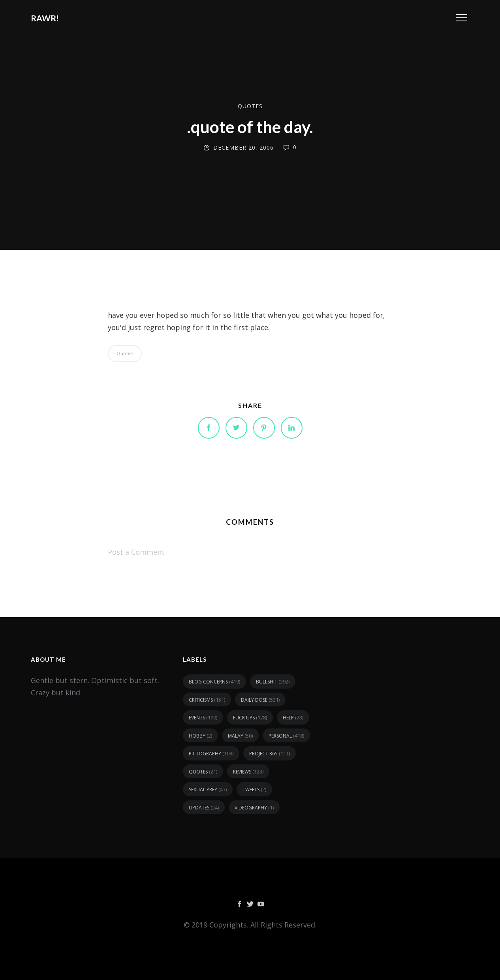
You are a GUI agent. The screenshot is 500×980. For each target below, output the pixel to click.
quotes (250, 106)
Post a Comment (136, 552)
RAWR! (45, 18)
